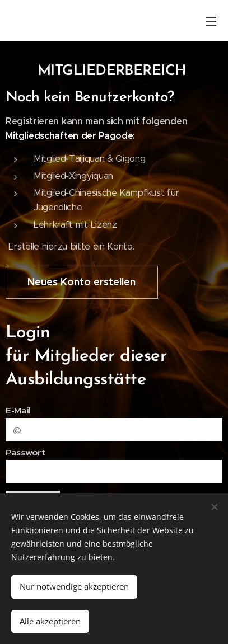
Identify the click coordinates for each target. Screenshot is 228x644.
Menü (211, 21)
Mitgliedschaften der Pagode (69, 136)
